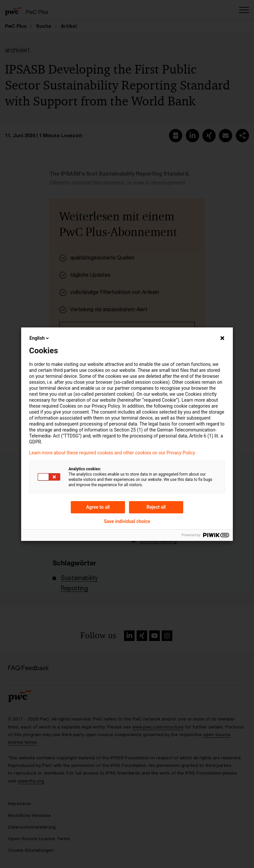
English (40, 338)
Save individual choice (127, 521)
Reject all (156, 507)
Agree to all (98, 507)
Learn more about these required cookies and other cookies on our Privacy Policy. (113, 453)
